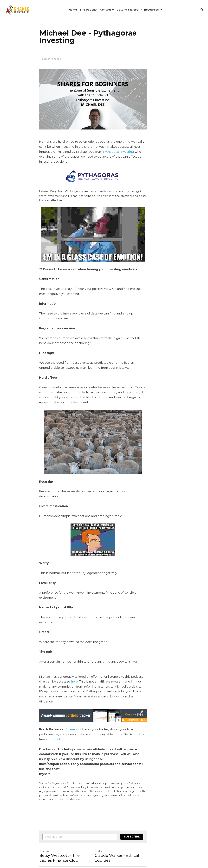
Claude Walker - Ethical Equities (136, 816)
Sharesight (74, 704)
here (57, 660)
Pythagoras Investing (69, 164)
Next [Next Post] (110, 812)
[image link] (17, 9)
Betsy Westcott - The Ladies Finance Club (66, 819)
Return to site (48, 831)
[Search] (202, 10)
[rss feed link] (167, 831)
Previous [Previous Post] (45, 812)
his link (134, 709)
